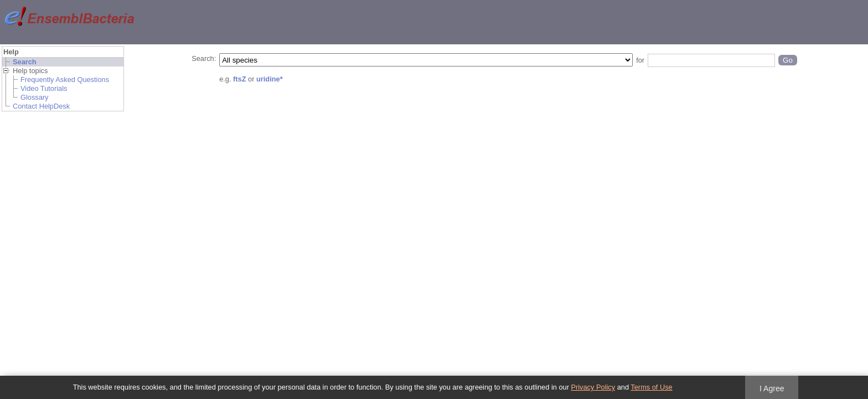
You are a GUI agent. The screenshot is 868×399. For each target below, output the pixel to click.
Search (25, 62)
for (640, 60)
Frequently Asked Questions (65, 80)
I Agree (772, 388)
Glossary (35, 97)
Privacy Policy (593, 387)
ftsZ (239, 79)
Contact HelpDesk (41, 106)
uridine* (270, 79)
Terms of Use (651, 387)
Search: (204, 58)
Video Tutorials (44, 88)
